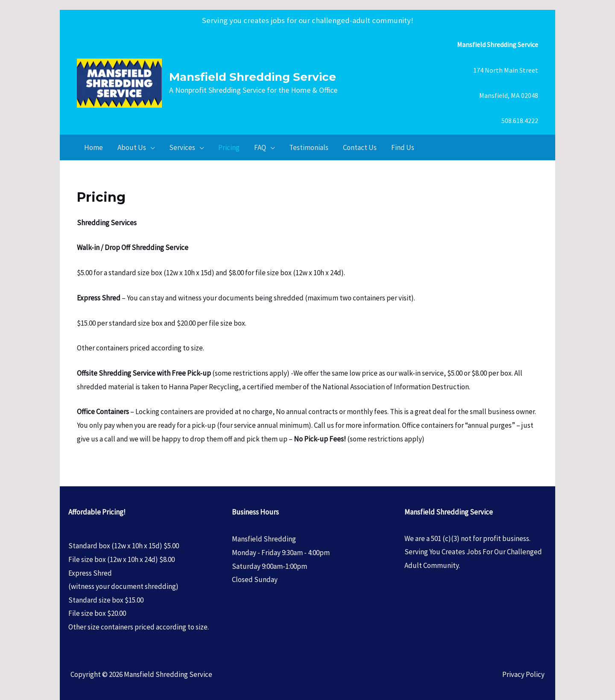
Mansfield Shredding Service (253, 77)
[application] (150, 147)
